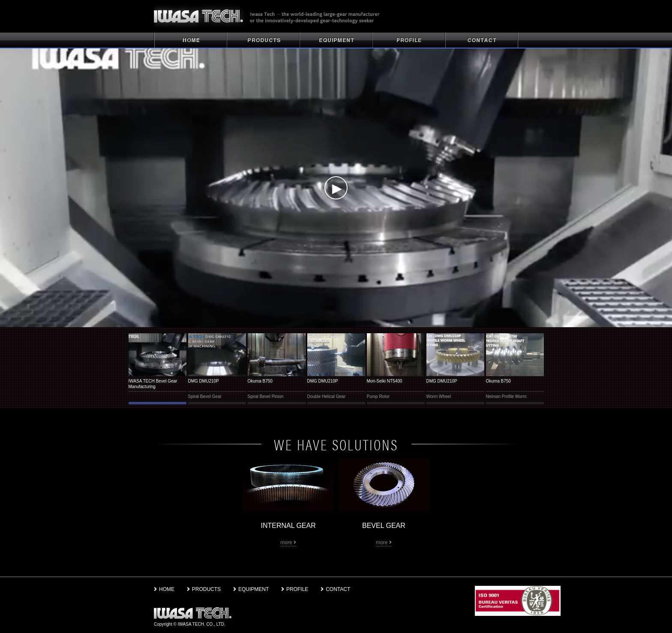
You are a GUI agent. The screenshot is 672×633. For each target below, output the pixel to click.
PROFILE (409, 41)
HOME (190, 41)
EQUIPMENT (251, 589)
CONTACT (482, 41)
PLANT (336, 41)
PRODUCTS (263, 41)
